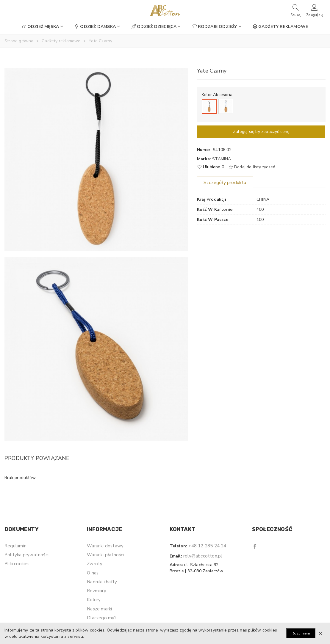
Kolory (94, 600)
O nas (93, 573)
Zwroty (95, 564)
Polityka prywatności (26, 555)
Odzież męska (40, 27)
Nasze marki (99, 609)
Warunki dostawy (105, 546)
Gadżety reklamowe (280, 27)
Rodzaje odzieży (215, 27)
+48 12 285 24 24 (207, 546)
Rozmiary (97, 591)
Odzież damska (95, 27)
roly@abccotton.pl (203, 556)
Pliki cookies (17, 564)
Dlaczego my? (102, 618)
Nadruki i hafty (102, 582)
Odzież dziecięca (154, 27)
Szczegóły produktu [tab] (225, 183)
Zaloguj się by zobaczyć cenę (261, 132)
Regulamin (15, 546)
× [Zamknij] (320, 633)
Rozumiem (301, 633)
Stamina (222, 159)
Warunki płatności (105, 555)
